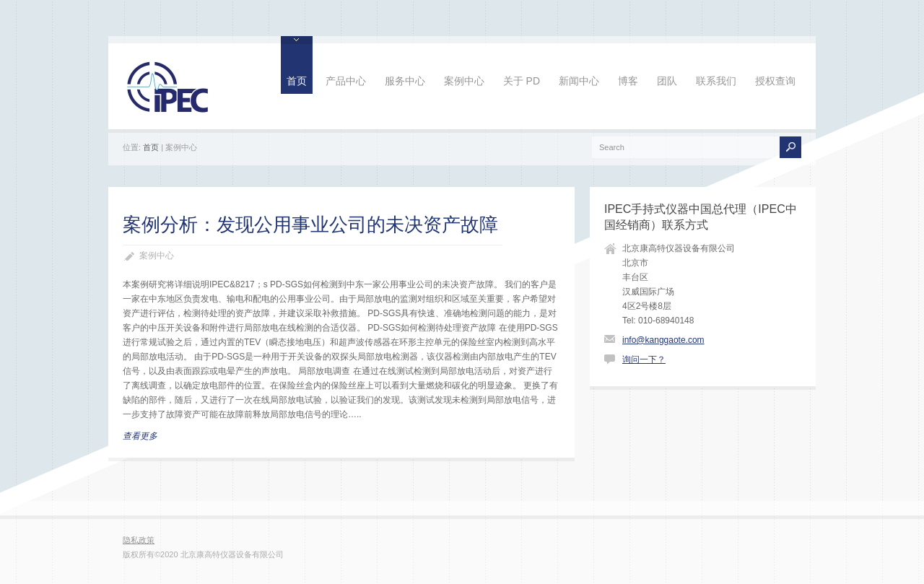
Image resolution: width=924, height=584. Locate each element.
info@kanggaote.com (663, 340)
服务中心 (405, 81)
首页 (297, 81)
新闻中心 (579, 81)
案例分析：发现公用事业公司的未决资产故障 (310, 225)
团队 (667, 81)
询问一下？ (644, 359)
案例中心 (464, 81)
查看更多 (140, 436)
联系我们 (716, 81)
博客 (628, 81)
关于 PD (522, 81)
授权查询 (775, 81)
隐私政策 (139, 540)
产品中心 (346, 81)
